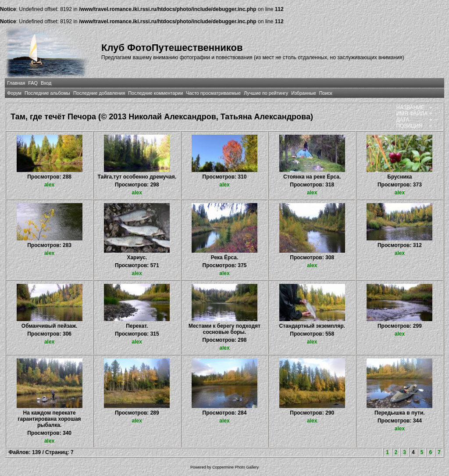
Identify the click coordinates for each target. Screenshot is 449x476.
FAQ (33, 83)
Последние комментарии (155, 93)
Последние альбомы (47, 93)
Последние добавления (99, 93)
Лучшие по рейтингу (266, 93)
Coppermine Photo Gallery (235, 467)
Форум (14, 93)
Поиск (326, 93)
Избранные (303, 93)
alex (49, 185)
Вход (46, 83)
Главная (16, 83)
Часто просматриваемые (213, 93)
